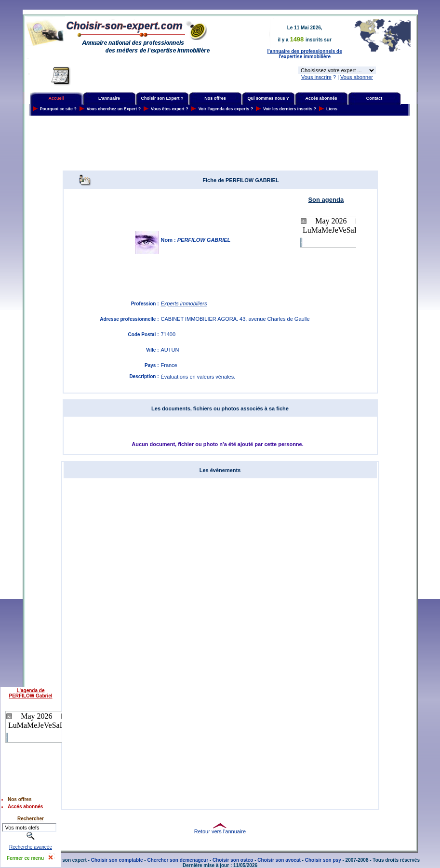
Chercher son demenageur (178, 860)
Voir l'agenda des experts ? (226, 109)
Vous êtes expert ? (170, 109)
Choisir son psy (323, 860)
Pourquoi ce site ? (58, 109)
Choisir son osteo (233, 860)
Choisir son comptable (117, 860)
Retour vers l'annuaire (220, 831)
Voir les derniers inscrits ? (290, 109)
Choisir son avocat (279, 860)
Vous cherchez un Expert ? (114, 109)
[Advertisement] (220, 143)
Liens (332, 109)
